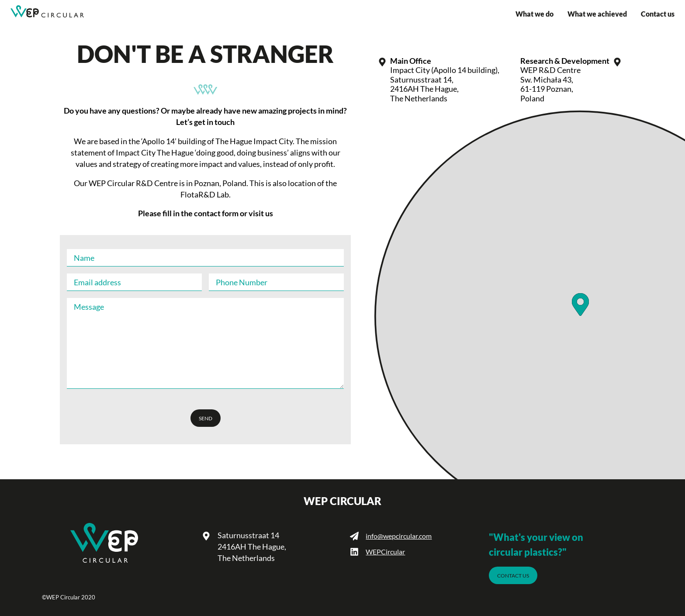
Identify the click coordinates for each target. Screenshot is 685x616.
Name (84, 258)
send (206, 418)
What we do (535, 14)
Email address (97, 282)
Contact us (658, 14)
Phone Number (242, 282)
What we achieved (597, 14)
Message (89, 307)
